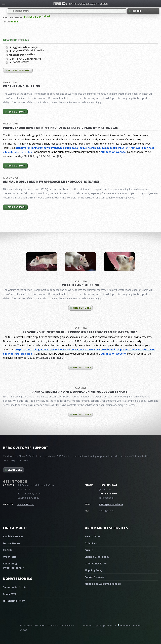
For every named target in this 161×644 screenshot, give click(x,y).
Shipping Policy (94, 570)
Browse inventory (19, 70)
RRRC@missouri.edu (111, 504)
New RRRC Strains (16, 40)
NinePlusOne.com (131, 625)
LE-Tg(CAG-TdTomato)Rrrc (25, 47)
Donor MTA (10, 594)
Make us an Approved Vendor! (103, 584)
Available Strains (13, 536)
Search (137, 11)
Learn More (15, 470)
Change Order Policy (97, 557)
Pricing (89, 550)
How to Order (93, 536)
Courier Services (94, 577)
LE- (26, 51)
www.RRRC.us (26, 504)
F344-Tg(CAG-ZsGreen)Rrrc (25, 59)
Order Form (10, 557)
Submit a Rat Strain (15, 587)
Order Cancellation (96, 564)
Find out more (17, 112)
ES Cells (8, 550)
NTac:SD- (22, 55)
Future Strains (12, 543)
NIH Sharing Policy (14, 601)
